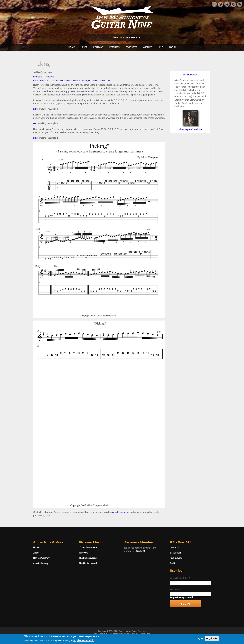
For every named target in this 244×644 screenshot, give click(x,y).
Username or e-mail (180, 578)
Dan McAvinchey (41, 558)
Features (114, 47)
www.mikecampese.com (121, 512)
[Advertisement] (190, 160)
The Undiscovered (88, 563)
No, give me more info (84, 642)
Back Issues (176, 553)
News (84, 47)
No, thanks (212, 639)
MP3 (35, 109)
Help (160, 47)
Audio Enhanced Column (77, 81)
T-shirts (174, 563)
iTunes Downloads (88, 547)
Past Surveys (176, 558)
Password (175, 589)
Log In (172, 47)
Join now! (140, 551)
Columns (98, 47)
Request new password (181, 597)
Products (131, 47)
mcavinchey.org (41, 563)
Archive (147, 47)
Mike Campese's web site (190, 129)
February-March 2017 (44, 77)
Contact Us (175, 547)
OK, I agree (198, 639)
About (36, 553)
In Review (83, 553)
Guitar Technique (41, 81)
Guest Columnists (57, 81)
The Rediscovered (88, 558)
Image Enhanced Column (99, 81)
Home (72, 47)
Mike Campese (190, 75)
